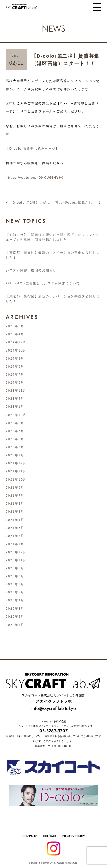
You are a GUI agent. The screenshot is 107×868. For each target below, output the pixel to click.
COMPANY (29, 826)
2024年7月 (15, 374)
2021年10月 (16, 479)
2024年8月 (15, 366)
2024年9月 (15, 358)
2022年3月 (15, 447)
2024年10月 (16, 350)
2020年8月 (15, 568)
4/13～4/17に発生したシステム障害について (43, 283)
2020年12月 (16, 552)
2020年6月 (15, 584)
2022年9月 (15, 423)
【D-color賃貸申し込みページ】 (33, 149)
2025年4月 (15, 334)
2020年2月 (15, 617)
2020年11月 (16, 560)
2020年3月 (15, 609)
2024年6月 (15, 382)
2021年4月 (15, 520)
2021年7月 (15, 496)
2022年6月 (15, 439)
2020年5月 (15, 592)
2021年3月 (15, 528)
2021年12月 (16, 463)
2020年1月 (15, 625)
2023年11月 (16, 391)
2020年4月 (15, 600)
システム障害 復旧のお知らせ (31, 270)
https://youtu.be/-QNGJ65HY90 (35, 178)
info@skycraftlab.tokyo (54, 699)
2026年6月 (15, 326)
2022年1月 (15, 455)
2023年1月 (15, 407)
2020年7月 (15, 576)
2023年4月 (15, 399)
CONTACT (50, 826)
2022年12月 (16, 415)
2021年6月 (15, 504)
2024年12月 (16, 342)
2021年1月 (15, 544)
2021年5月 (15, 512)
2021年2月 (15, 536)
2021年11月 (16, 471)
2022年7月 (15, 431)
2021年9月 (15, 488)
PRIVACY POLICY (74, 826)
